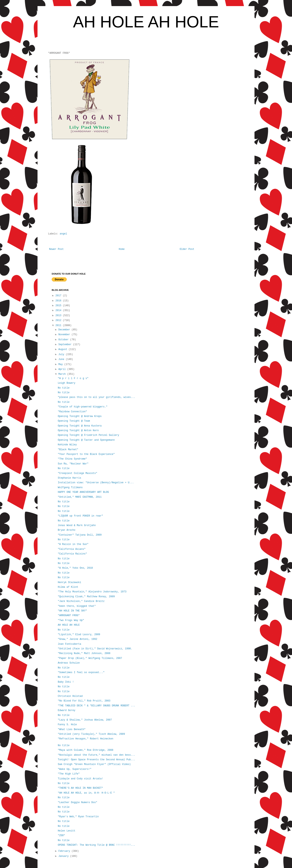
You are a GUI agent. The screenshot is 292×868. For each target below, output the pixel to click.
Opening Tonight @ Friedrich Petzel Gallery (88, 435)
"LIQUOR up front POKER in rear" (80, 516)
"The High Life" (69, 774)
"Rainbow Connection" (72, 412)
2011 (59, 325)
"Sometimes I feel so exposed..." (81, 672)
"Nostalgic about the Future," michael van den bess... (97, 755)
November (65, 335)
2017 (59, 296)
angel (63, 234)
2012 (59, 320)
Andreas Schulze (69, 663)
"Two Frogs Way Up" (71, 620)
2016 (59, 301)
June (62, 359)
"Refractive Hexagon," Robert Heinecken (86, 739)
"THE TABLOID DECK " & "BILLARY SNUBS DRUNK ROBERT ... (97, 706)
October (64, 340)
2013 (59, 316)
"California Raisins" (72, 554)
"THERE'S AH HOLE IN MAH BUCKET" (80, 788)
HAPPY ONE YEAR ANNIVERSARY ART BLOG (83, 492)
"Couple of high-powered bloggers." (83, 407)
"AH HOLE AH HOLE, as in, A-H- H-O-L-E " (86, 793)
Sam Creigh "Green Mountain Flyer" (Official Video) (94, 764)
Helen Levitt (67, 831)
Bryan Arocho (67, 530)
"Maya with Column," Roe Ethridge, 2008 (86, 750)
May (61, 364)
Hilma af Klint (68, 587)
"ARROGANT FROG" (69, 616)
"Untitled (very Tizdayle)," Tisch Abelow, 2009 (91, 734)
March (63, 374)
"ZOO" (61, 836)
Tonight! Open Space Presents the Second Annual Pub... (97, 760)
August (63, 349)
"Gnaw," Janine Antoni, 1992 (77, 639)
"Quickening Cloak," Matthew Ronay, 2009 (86, 597)
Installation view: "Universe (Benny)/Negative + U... (96, 483)
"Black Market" (68, 450)
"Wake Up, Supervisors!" (75, 769)
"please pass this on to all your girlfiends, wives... (97, 397)
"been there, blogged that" (77, 606)
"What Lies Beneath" (72, 729)
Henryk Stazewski (69, 582)
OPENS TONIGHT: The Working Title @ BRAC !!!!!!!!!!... (97, 845)
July (62, 355)
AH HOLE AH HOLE (146, 22)
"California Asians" (72, 549)
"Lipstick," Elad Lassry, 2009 (79, 635)
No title (64, 388)
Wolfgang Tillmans (70, 488)
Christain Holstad (70, 696)
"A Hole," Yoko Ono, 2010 (75, 568)
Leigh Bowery (67, 383)
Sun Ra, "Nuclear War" (73, 464)
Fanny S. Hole (67, 725)
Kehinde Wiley (67, 445)
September (66, 345)
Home (122, 249)
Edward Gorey (67, 710)
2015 (59, 306)
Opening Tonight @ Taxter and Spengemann (86, 440)
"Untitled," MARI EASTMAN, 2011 (80, 497)
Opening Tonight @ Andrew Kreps (80, 416)
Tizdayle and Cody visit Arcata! (80, 779)
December (65, 330)
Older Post (187, 249)
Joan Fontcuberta (69, 644)
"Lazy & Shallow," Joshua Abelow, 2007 (85, 720)
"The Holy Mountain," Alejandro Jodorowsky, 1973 (92, 592)
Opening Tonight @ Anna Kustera (80, 426)
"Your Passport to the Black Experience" (86, 454)
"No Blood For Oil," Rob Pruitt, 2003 (84, 701)
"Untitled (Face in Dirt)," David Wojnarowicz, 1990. (95, 649)
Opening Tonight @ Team (74, 421)
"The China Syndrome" (72, 459)
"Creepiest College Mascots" (77, 473)
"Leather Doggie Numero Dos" (77, 802)
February (65, 851)
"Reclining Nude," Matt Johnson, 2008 (84, 653)
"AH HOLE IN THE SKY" (72, 611)
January (64, 856)
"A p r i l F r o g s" (73, 378)
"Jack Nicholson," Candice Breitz (81, 601)
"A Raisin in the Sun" (73, 544)
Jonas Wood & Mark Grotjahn (77, 525)
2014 (59, 310)
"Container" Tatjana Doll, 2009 (80, 535)
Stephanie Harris (69, 478)
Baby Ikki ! (66, 682)
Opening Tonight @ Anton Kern (78, 431)
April (63, 369)
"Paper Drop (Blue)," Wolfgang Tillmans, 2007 (90, 658)
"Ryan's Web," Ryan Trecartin (78, 817)
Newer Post (56, 249)
